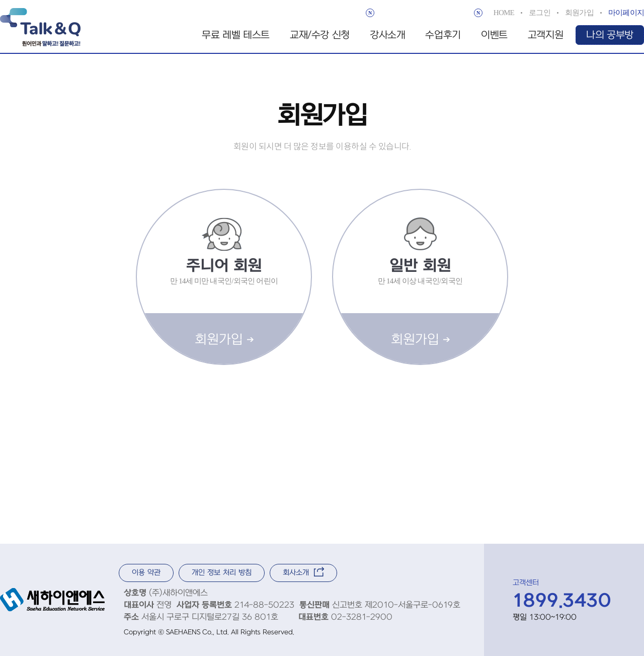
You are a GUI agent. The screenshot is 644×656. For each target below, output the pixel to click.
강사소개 (387, 35)
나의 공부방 (610, 35)
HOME (504, 13)
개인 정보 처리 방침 (222, 573)
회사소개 (303, 572)
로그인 (540, 13)
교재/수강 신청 (320, 35)
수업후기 (443, 35)
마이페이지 (626, 13)
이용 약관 (146, 573)
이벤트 (494, 35)
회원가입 (579, 13)
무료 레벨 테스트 (236, 35)
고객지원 (545, 35)
